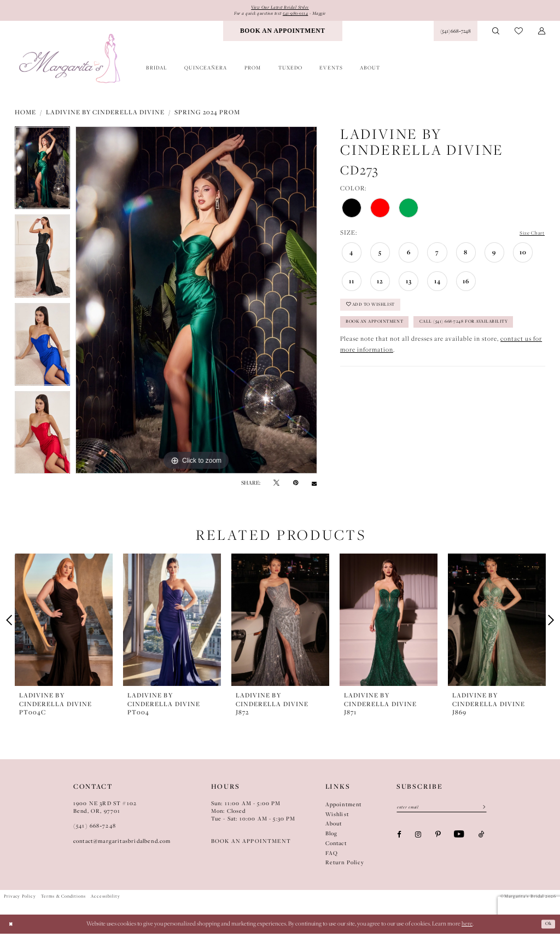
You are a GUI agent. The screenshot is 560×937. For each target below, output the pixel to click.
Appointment (344, 807)
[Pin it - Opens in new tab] (296, 486)
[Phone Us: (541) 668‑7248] (455, 35)
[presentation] (64, 623)
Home (25, 115)
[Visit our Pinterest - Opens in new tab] (438, 840)
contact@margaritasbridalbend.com (122, 845)
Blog (332, 836)
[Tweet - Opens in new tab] (276, 486)
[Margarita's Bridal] (71, 62)
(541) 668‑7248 (95, 829)
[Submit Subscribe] (481, 812)
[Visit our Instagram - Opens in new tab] (418, 840)
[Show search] (496, 35)
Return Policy (345, 866)
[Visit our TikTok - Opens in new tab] (482, 840)
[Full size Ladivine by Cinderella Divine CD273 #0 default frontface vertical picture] (196, 304)
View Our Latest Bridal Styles (280, 8)
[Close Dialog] (12, 927)
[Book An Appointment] (283, 35)
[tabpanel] (42, 174)
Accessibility (106, 900)
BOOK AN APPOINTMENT (251, 845)
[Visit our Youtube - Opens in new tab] (459, 840)
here (467, 927)
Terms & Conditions (63, 900)
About (334, 827)
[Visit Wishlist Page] (519, 35)
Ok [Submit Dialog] (547, 927)
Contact (336, 846)
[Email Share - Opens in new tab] (314, 486)
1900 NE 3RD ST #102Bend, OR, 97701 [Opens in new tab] (105, 810)
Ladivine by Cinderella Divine (105, 115)
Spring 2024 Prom (207, 115)
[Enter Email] (442, 812)
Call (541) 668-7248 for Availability (404, 355)
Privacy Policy (20, 900)
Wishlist (337, 817)
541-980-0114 (300, 15)
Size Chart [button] (529, 237)
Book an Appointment (384, 334)
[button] (542, 35)
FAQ (332, 856)
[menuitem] (283, 35)
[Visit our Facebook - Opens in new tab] (399, 840)
